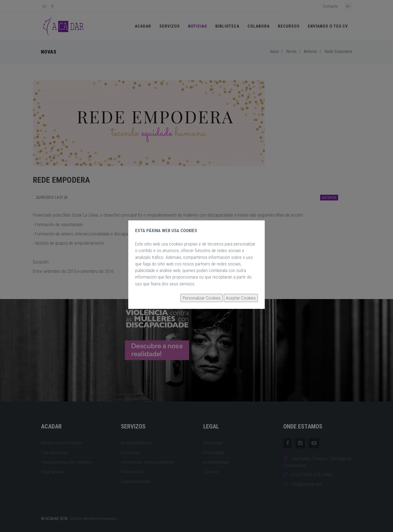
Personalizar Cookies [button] (202, 298)
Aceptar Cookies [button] (241, 298)
